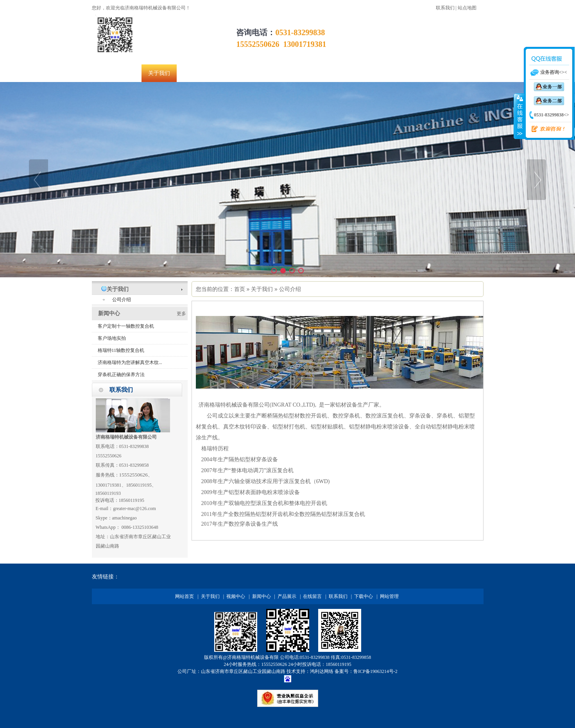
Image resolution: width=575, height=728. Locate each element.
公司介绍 (290, 289)
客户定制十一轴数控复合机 (126, 326)
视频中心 (236, 596)
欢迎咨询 (545, 129)
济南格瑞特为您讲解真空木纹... (130, 362)
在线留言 (312, 596)
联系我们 (445, 8)
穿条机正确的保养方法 (121, 375)
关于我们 (262, 289)
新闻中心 (262, 596)
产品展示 (287, 596)
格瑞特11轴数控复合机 (121, 350)
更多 (181, 314)
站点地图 (467, 8)
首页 (240, 289)
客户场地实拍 (112, 338)
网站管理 (389, 596)
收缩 (519, 116)
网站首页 (185, 596)
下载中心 (364, 596)
